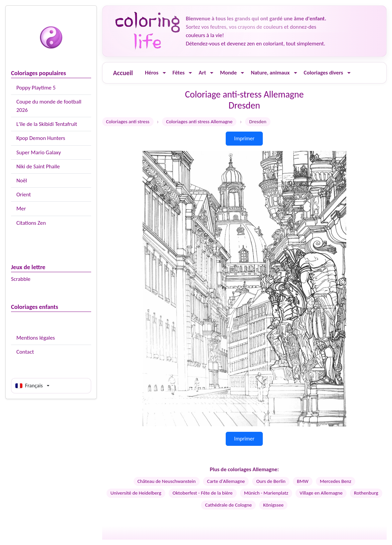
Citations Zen (31, 223)
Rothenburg (366, 493)
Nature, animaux (270, 73)
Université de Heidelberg (136, 493)
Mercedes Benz (336, 481)
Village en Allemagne (321, 493)
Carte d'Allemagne (226, 481)
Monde (228, 73)
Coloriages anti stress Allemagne (199, 122)
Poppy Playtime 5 (36, 88)
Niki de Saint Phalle (38, 166)
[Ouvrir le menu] (164, 73)
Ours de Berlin (271, 481)
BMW (303, 481)
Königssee (273, 505)
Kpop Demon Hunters (41, 138)
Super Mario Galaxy (39, 152)
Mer (21, 209)
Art (202, 73)
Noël (22, 180)
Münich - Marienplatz (266, 493)
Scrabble (21, 279)
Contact (25, 352)
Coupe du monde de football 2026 (49, 106)
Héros (152, 73)
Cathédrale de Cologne (228, 505)
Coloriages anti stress (128, 122)
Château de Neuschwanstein (167, 481)
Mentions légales (36, 338)
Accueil (123, 73)
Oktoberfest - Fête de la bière (203, 493)
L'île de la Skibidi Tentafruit (47, 124)
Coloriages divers (324, 73)
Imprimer (244, 138)
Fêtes (179, 73)
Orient (24, 195)
